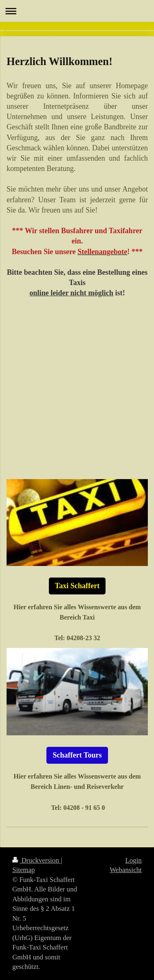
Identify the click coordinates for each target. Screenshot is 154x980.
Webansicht (126, 870)
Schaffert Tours (77, 755)
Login (133, 860)
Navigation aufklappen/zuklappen (77, 11)
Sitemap (24, 870)
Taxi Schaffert (77, 586)
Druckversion (37, 860)
